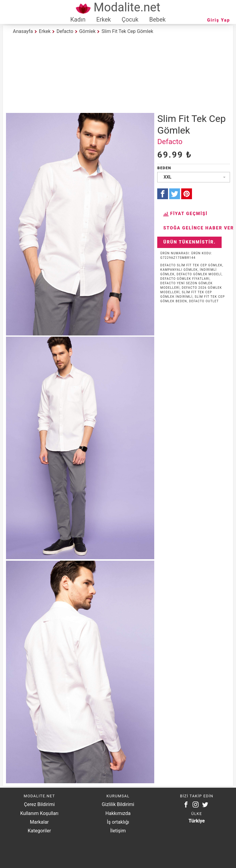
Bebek (157, 19)
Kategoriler (39, 831)
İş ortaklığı (118, 822)
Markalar (39, 822)
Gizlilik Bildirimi (118, 804)
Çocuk (130, 19)
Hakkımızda (118, 813)
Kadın (78, 19)
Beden (164, 168)
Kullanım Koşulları (39, 813)
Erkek (103, 19)
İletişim (118, 831)
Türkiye (197, 821)
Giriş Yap (219, 20)
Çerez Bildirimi (39, 804)
